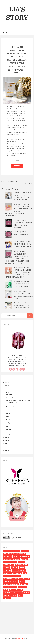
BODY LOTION (7, 559)
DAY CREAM (21, 562)
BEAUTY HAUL (25, 551)
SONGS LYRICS (7, 595)
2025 (6, 382)
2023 (6, 386)
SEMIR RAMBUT (13, 590)
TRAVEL (20, 595)
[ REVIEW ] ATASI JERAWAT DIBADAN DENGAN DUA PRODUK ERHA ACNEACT (23, 244)
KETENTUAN (7, 576)
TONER (15, 595)
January (9, 429)
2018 (6, 440)
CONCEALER (7, 562)
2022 (6, 389)
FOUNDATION (22, 570)
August (8, 410)
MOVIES (6, 587)
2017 (6, 444)
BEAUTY (11, 71)
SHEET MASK (7, 593)
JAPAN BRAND (18, 573)
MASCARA (22, 581)
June (8, 416)
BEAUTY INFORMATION (10, 554)
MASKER (6, 584)
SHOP (14, 593)
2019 (6, 437)
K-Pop (25, 573)
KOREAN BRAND (8, 579)
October (9, 398)
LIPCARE (23, 579)
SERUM (21, 590)
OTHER (6, 590)
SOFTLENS (26, 593)
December (9, 395)
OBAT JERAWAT (22, 587)
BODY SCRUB (16, 559)
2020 (6, 434)
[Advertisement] (17, 621)
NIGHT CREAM (13, 587)
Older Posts (29, 184)
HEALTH (11, 573)
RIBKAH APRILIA (18, 69)
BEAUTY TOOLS (8, 556)
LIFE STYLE (16, 579)
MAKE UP (15, 581)
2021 (6, 392)
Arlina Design (24, 640)
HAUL (5, 573)
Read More (17, 166)
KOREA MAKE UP (16, 576)
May (8, 420)
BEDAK (15, 556)
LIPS (28, 579)
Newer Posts (13, 182)
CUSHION (14, 562)
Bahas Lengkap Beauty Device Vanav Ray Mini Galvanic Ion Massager (22, 305)
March (8, 426)
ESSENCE (6, 565)
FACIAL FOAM (7, 570)
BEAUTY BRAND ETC (15, 551)
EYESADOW (7, 568)
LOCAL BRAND (7, 581)
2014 (6, 447)
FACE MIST (22, 568)
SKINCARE (19, 593)
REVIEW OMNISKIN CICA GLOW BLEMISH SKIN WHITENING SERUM (22, 284)
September (10, 407)
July (7, 413)
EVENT (12, 565)
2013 (6, 450)
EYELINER (25, 565)
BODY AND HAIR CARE (24, 556)
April (8, 423)
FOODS (14, 570)
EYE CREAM (18, 565)
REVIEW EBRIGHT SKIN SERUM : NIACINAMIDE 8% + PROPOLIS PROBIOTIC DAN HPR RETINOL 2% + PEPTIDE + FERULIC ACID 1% (18, 272)
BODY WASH (24, 559)
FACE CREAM (14, 568)
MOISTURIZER (24, 584)
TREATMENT (7, 598)
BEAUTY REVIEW (18, 71)
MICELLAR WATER (14, 584)
